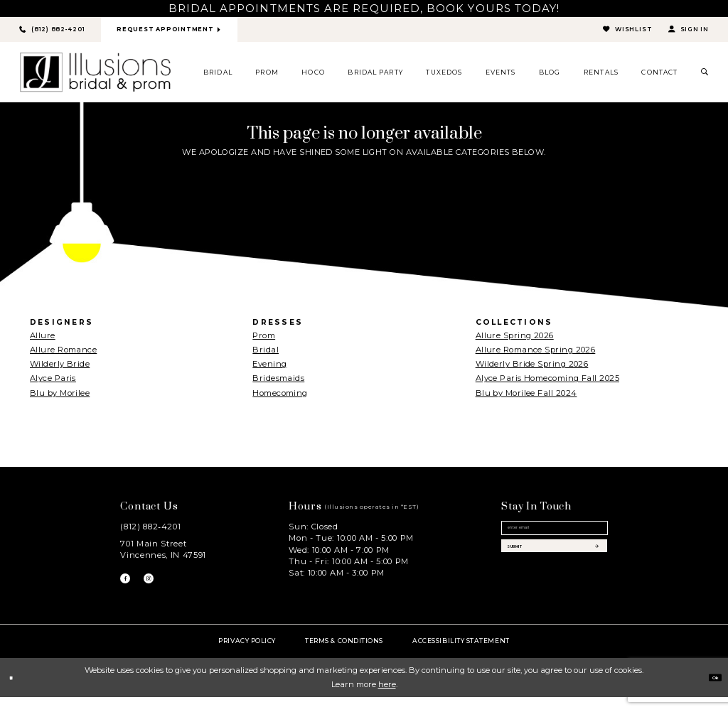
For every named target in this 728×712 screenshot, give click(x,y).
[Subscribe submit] (554, 575)
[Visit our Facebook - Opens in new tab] (130, 588)
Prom (264, 340)
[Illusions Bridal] (95, 77)
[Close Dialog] (15, 692)
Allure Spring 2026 (515, 340)
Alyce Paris (53, 384)
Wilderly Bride (60, 370)
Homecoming (280, 398)
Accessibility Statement (461, 655)
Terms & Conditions (344, 655)
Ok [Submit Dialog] (710, 691)
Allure (43, 340)
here (387, 699)
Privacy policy (247, 655)
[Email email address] (554, 540)
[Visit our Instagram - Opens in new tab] (164, 588)
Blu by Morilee (60, 398)
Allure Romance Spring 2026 (536, 355)
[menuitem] (218, 77)
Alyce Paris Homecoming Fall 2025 (547, 384)
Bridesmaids (278, 384)
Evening (269, 370)
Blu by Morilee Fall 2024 (526, 398)
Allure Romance (63, 355)
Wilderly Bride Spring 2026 (532, 370)
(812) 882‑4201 (150, 532)
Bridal (266, 355)
